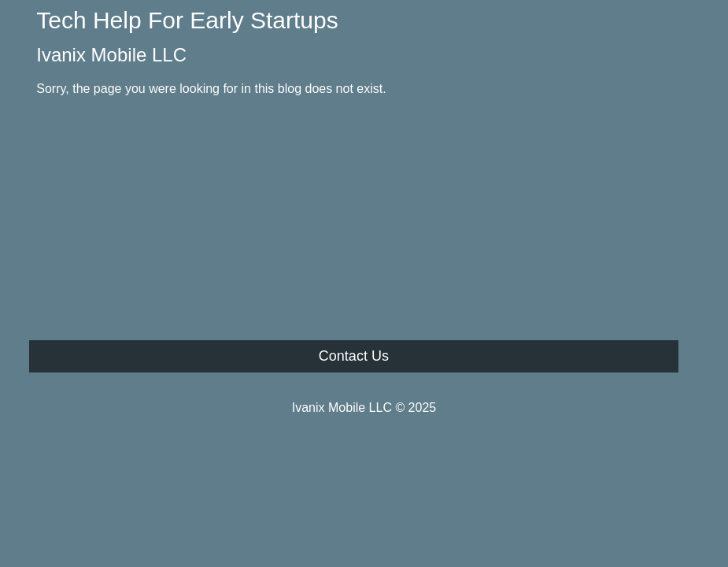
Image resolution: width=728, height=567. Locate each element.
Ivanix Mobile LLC (111, 55)
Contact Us (354, 356)
